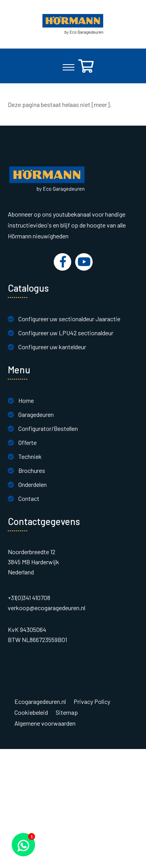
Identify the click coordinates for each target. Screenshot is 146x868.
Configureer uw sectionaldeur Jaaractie (69, 319)
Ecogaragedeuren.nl (40, 702)
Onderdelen (33, 484)
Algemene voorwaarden (45, 723)
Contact (29, 498)
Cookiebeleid (31, 712)
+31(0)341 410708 (29, 598)
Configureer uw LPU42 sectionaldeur (66, 333)
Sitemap (67, 712)
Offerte (27, 442)
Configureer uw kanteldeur (52, 347)
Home (26, 400)
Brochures (32, 470)
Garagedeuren (36, 414)
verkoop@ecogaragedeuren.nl (47, 608)
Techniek (30, 456)
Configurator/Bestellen (48, 428)
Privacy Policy (92, 702)
